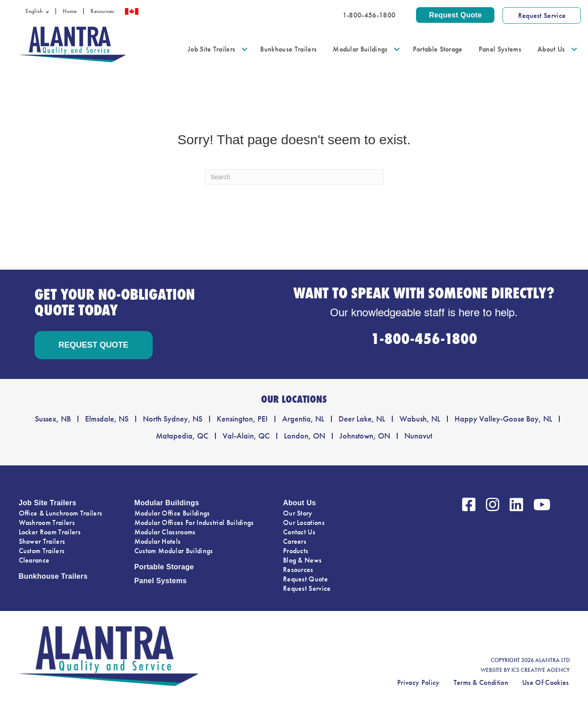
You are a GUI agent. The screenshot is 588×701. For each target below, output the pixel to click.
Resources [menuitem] (102, 11)
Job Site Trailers (48, 503)
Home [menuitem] (70, 11)
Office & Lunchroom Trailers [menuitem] (61, 513)
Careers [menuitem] (295, 541)
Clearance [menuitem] (34, 560)
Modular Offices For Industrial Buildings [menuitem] (194, 523)
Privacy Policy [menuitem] (418, 682)
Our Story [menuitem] (298, 513)
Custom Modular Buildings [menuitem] (174, 551)
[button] (49, 11)
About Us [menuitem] (551, 49)
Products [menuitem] (296, 551)
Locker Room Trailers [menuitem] (50, 532)
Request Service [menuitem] (307, 588)
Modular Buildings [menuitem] (360, 49)
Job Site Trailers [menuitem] (211, 49)
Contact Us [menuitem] (299, 532)
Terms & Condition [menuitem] (481, 682)
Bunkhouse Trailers (53, 576)
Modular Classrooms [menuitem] (165, 532)
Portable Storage (164, 567)
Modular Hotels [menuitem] (157, 541)
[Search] (294, 177)
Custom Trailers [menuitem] (42, 551)
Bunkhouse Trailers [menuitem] (288, 49)
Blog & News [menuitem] (303, 560)
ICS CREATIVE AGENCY (541, 670)
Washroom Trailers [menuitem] (47, 523)
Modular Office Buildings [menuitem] (172, 513)
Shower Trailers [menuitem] (42, 541)
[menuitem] (37, 11)
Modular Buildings (167, 503)
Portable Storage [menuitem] (438, 49)
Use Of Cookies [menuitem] (545, 682)
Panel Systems (161, 581)
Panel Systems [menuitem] (500, 49)
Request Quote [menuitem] (305, 579)
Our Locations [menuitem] (304, 523)
